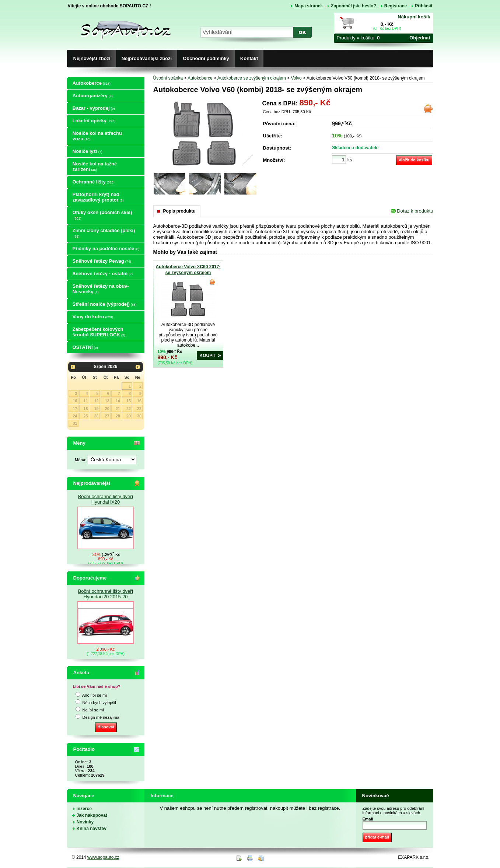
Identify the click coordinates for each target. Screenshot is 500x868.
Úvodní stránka (168, 78)
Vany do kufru (93, 317)
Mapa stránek (309, 6)
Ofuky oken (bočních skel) (102, 215)
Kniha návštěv (92, 829)
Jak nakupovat (92, 815)
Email (368, 819)
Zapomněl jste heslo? (354, 6)
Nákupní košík (414, 17)
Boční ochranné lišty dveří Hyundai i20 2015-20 (106, 594)
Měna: (81, 460)
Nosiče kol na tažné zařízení (95, 167)
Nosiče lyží (88, 151)
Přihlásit (424, 6)
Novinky (85, 822)
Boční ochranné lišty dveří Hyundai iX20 (106, 499)
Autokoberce (92, 83)
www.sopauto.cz (103, 857)
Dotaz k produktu (412, 211)
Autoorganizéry (93, 96)
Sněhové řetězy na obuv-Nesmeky (101, 289)
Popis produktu (179, 211)
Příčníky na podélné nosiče (106, 248)
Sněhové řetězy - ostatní (103, 274)
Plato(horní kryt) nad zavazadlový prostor (98, 197)
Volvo (296, 78)
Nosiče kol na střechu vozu (97, 136)
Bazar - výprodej (94, 108)
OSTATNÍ (85, 347)
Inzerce (84, 809)
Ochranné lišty (94, 182)
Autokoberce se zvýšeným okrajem (252, 78)
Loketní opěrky (94, 121)
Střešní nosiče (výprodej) (105, 304)
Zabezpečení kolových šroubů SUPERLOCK (99, 332)
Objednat (420, 38)
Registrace (396, 6)
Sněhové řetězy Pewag (102, 261)
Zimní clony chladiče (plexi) (104, 233)
